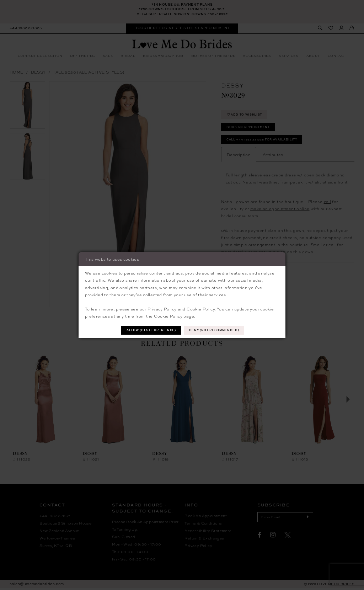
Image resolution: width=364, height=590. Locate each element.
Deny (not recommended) (217, 330)
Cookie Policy (201, 308)
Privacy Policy (162, 308)
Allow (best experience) (149, 330)
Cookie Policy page (174, 315)
